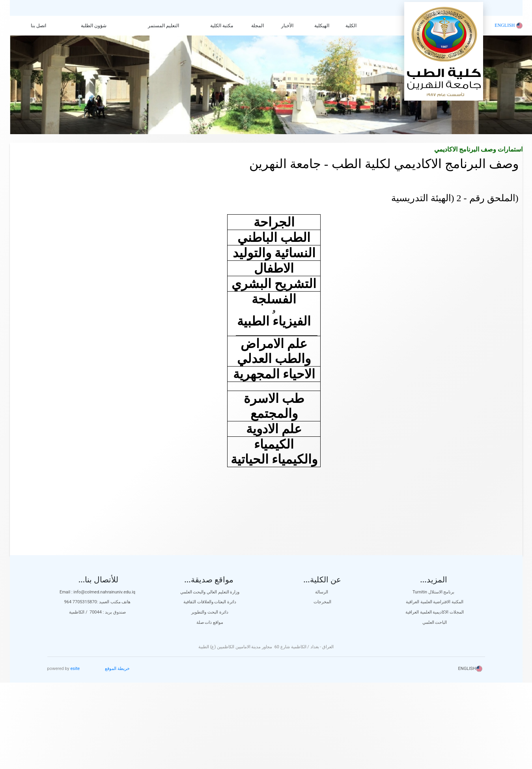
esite (75, 669)
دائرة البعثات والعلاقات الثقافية (210, 602)
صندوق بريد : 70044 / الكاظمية (97, 612)
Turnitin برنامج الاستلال (435, 592)
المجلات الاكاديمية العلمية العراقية (435, 612)
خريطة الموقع (117, 669)
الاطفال (274, 268)
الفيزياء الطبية (274, 321)
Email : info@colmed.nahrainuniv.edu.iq (97, 592)
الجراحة (274, 222)
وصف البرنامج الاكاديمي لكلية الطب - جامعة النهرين (384, 164)
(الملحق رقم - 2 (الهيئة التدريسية (455, 198)
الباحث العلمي (435, 622)
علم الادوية (274, 429)
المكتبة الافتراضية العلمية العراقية (435, 602)
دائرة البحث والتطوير (210, 612)
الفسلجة (274, 299)
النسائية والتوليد (274, 253)
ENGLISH (508, 25)
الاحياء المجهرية (274, 374)
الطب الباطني (274, 238)
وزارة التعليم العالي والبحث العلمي (210, 592)
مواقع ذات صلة (210, 622)
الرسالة (322, 592)
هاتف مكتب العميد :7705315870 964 (98, 602)
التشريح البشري (274, 284)
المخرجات (322, 602)
